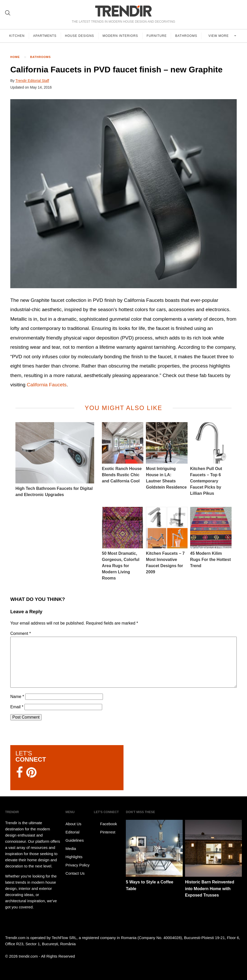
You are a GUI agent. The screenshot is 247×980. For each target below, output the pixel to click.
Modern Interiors (120, 36)
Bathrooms (186, 36)
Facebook (105, 824)
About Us (74, 824)
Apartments (45, 36)
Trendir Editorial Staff (32, 81)
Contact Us (75, 873)
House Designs (80, 36)
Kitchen (17, 36)
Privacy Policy (78, 865)
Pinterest (105, 832)
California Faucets (47, 385)
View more (219, 36)
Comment (21, 633)
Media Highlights (74, 853)
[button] (123, 194)
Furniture (157, 36)
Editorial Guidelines (75, 836)
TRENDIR (123, 11)
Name (17, 697)
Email (17, 707)
